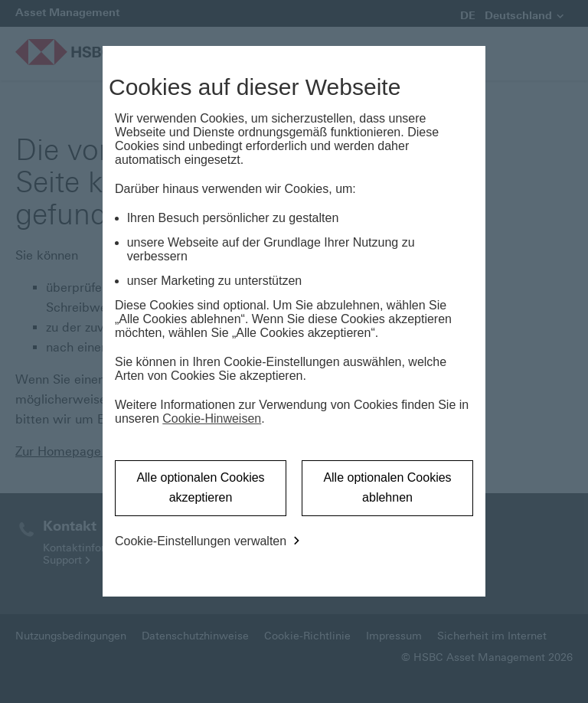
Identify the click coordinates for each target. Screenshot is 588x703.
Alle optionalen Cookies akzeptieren (200, 487)
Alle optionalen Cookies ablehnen (387, 487)
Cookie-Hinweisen (212, 419)
